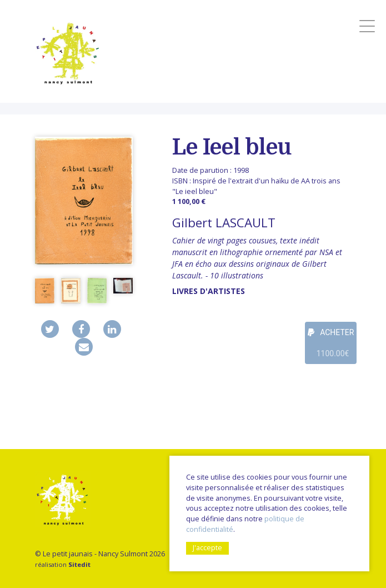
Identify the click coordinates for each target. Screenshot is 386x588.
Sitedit (79, 564)
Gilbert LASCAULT (224, 223)
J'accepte (207, 548)
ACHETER (331, 346)
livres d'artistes (209, 291)
